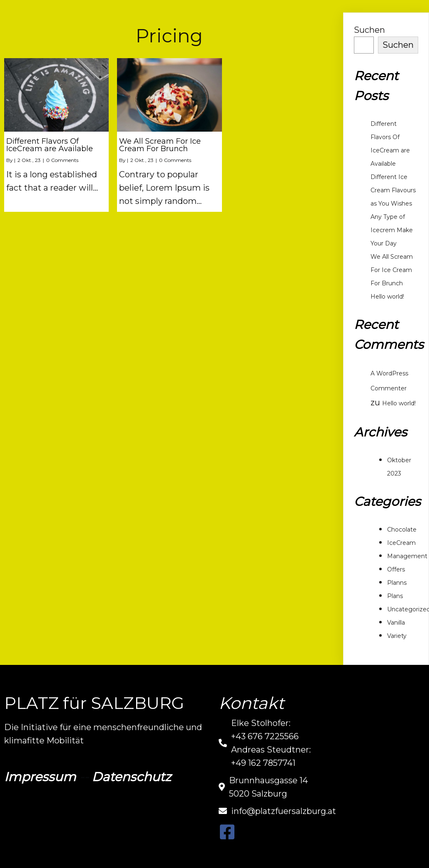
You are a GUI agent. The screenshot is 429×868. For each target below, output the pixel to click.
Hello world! (387, 297)
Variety (397, 636)
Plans (395, 596)
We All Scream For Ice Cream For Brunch (392, 270)
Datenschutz (131, 777)
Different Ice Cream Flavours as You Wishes (393, 190)
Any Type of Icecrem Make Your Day (392, 230)
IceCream (401, 543)
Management (407, 556)
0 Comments (62, 160)
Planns (397, 583)
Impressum (40, 777)
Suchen (369, 30)
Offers (396, 569)
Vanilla (396, 623)
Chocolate (402, 530)
